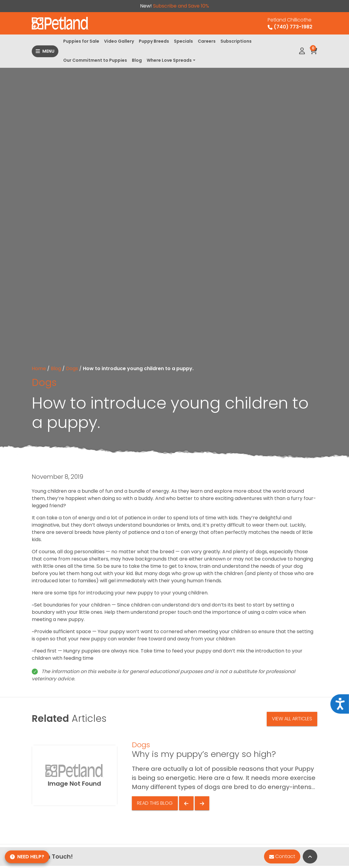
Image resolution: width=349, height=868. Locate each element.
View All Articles (292, 719)
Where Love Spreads (169, 60)
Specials (183, 41)
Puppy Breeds (154, 41)
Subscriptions (236, 41)
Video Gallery (119, 41)
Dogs (72, 368)
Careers (207, 41)
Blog (137, 60)
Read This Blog (155, 803)
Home (39, 368)
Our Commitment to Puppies (95, 60)
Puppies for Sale (81, 41)
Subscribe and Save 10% (181, 6)
